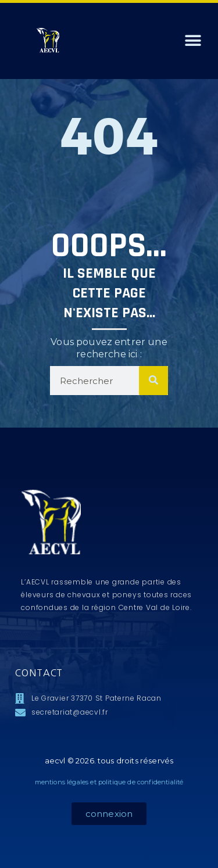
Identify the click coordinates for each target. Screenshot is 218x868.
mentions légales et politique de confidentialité (109, 782)
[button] (193, 41)
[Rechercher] (153, 381)
